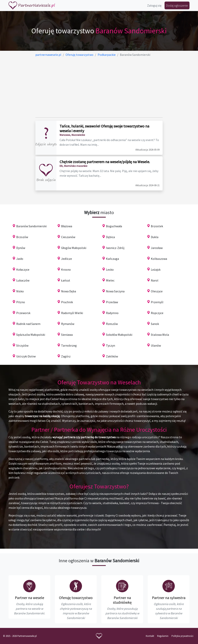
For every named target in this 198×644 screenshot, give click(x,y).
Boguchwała (114, 226)
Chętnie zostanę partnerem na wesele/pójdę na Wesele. (105, 162)
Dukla (155, 237)
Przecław (112, 302)
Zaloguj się (154, 5)
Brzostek (157, 226)
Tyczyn (111, 345)
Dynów (21, 248)
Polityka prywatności (182, 636)
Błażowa (67, 226)
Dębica (110, 237)
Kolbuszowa (159, 259)
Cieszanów (68, 237)
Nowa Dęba (69, 291)
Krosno (66, 269)
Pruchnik (67, 302)
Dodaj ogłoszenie (177, 5)
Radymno (112, 313)
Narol (155, 280)
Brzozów (22, 237)
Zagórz (66, 356)
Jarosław (157, 248)
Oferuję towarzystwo (76, 598)
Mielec (110, 280)
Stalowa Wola (160, 335)
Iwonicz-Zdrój (115, 248)
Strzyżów (22, 345)
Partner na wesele (29, 598)
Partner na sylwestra (169, 598)
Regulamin (163, 636)
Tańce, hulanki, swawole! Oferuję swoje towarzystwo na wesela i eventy (104, 128)
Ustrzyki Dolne (26, 356)
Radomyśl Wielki (72, 313)
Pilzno (21, 302)
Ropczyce (157, 313)
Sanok (155, 324)
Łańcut (66, 280)
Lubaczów (23, 280)
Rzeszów (112, 324)
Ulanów (156, 345)
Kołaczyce (23, 269)
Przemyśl (157, 302)
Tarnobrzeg (69, 345)
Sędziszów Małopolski (31, 335)
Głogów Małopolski (74, 248)
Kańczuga (112, 259)
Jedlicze (67, 259)
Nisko (20, 291)
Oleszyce (157, 291)
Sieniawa (67, 335)
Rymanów (68, 324)
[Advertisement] (99, 87)
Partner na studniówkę (122, 600)
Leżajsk (156, 269)
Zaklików (112, 356)
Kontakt (150, 636)
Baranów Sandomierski (31, 226)
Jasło (20, 259)
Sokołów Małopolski (119, 335)
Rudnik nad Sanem (28, 324)
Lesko (110, 269)
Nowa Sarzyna (115, 291)
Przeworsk (23, 313)
